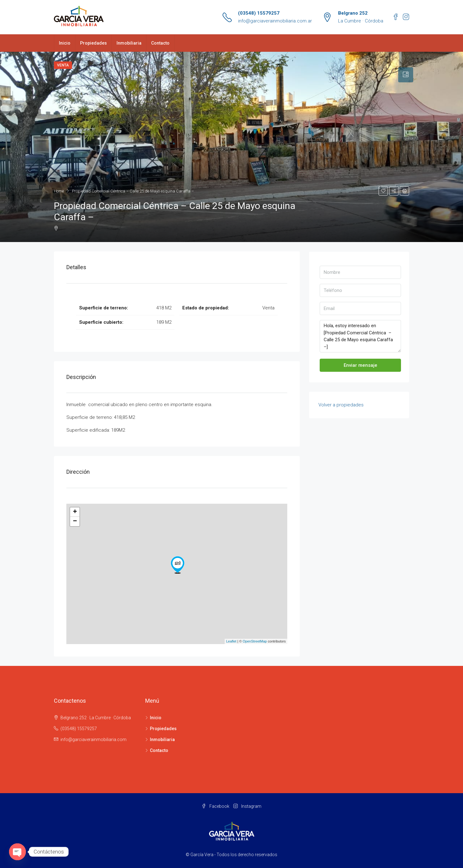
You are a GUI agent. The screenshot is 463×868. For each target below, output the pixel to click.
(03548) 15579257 (259, 13)
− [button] (75, 521)
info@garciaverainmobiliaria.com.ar (275, 21)
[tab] (406, 75)
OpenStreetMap (255, 641)
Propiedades (93, 43)
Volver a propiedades (341, 405)
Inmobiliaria (129, 43)
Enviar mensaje (360, 365)
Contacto (160, 43)
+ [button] (75, 512)
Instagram (247, 806)
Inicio (65, 43)
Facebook (216, 806)
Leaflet (231, 641)
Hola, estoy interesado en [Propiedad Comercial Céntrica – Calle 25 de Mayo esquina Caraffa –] (360, 336)
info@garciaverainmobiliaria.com (93, 739)
